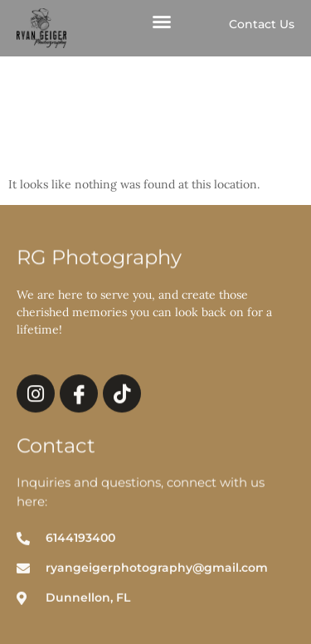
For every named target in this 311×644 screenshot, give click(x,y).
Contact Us (262, 24)
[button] (162, 24)
